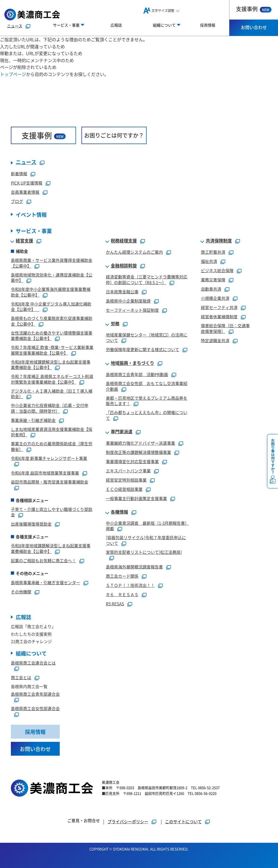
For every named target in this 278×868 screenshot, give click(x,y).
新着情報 (19, 174)
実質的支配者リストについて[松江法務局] (144, 552)
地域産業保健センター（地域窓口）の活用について (147, 338)
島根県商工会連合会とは (33, 663)
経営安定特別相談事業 (126, 480)
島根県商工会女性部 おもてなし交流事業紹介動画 (147, 386)
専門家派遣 (122, 432)
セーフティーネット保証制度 (132, 310)
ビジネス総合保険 (217, 270)
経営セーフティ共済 (219, 307)
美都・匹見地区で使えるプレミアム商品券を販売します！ (147, 401)
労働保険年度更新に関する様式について (143, 349)
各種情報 (119, 512)
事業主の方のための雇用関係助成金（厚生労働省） (52, 446)
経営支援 (24, 241)
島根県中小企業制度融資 (128, 301)
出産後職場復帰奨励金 (31, 524)
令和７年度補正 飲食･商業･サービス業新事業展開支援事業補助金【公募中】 (52, 350)
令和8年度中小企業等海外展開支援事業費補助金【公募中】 (51, 292)
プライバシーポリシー (128, 821)
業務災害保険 (213, 280)
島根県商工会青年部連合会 (35, 694)
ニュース (15, 26)
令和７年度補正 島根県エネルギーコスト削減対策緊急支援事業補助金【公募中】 (52, 379)
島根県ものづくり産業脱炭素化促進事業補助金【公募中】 (52, 321)
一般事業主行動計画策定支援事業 (136, 498)
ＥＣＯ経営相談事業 (124, 489)
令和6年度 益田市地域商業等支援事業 (45, 473)
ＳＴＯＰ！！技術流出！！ (130, 585)
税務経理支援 (124, 241)
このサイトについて (183, 821)
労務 (115, 324)
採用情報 (208, 25)
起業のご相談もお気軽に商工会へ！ (43, 560)
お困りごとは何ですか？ (114, 135)
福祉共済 (209, 261)
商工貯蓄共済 (213, 252)
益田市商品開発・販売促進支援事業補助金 (50, 482)
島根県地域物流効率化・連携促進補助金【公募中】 (52, 278)
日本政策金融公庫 (122, 292)
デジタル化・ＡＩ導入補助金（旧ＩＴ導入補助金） (52, 394)
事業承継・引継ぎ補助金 (33, 420)
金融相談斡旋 (124, 266)
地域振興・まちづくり (132, 363)
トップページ (13, 74)
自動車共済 (211, 289)
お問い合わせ (254, 27)
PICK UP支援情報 (27, 183)
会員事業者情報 (25, 192)
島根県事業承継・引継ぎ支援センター (45, 582)
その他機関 (21, 592)
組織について (31, 653)
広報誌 (116, 25)
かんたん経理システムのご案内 (134, 252)
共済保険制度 (219, 241)
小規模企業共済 (215, 298)
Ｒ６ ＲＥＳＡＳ (122, 594)
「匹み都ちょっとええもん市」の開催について (147, 415)
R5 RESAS (115, 604)
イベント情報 (31, 214)
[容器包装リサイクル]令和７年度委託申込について (146, 540)
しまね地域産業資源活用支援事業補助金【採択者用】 (52, 432)
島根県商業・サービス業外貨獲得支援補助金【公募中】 (52, 263)
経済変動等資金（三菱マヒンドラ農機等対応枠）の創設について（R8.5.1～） (147, 279)
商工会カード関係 (122, 576)
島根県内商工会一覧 (29, 686)
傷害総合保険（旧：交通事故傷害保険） (225, 328)
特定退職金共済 (215, 340)
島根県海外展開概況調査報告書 (134, 567)
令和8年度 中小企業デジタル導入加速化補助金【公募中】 (51, 307)
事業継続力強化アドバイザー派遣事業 (140, 443)
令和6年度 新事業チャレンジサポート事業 (49, 458)
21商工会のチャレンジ (31, 641)
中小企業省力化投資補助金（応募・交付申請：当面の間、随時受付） (50, 408)
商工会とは (21, 677)
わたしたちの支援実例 (31, 634)
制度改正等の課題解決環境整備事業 (138, 452)
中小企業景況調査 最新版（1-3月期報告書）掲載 (147, 526)
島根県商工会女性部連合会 (35, 708)
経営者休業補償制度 (219, 317)
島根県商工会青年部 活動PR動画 (137, 374)
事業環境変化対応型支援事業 (132, 461)
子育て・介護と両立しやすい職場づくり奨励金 (52, 512)
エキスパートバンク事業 (128, 471)
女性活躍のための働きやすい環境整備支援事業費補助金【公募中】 (52, 336)
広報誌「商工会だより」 (33, 626)
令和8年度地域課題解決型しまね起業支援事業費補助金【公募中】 (51, 365)
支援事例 (254, 9)
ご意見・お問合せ (84, 820)
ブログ (17, 201)
